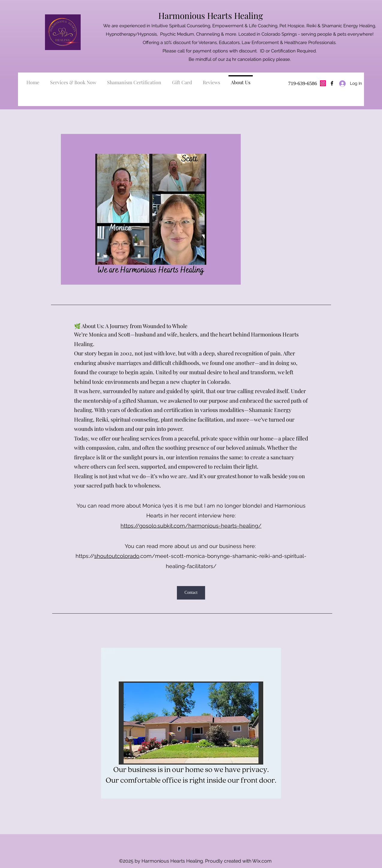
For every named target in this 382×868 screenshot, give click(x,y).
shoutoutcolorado (117, 556)
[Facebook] (332, 83)
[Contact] (191, 593)
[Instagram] (323, 83)
